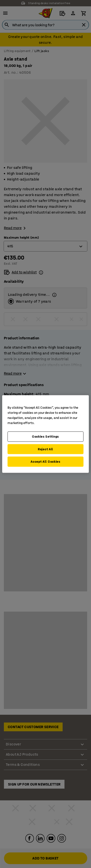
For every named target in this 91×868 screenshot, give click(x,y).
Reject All (45, 449)
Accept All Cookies (45, 462)
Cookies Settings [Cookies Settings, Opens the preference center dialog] (45, 437)
